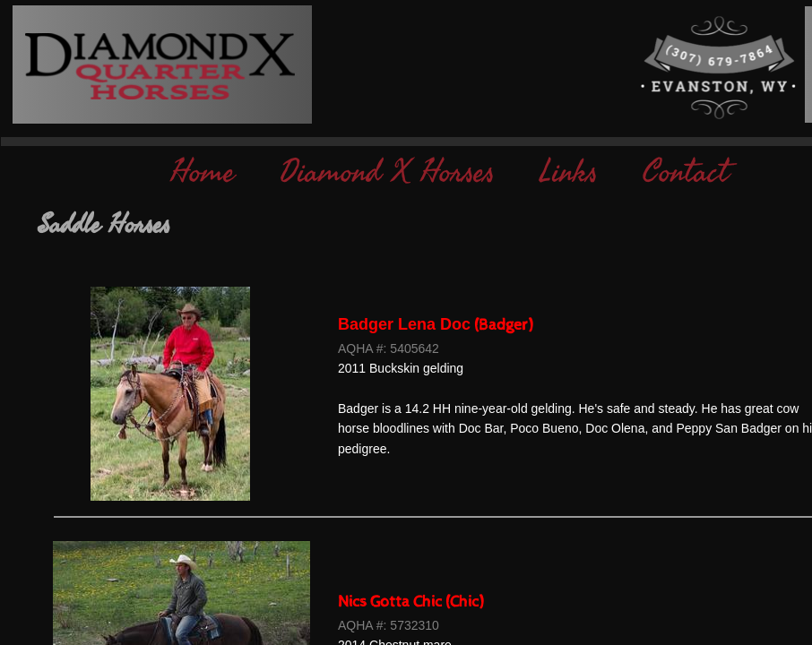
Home (203, 172)
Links (569, 172)
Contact (686, 172)
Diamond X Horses (387, 172)
